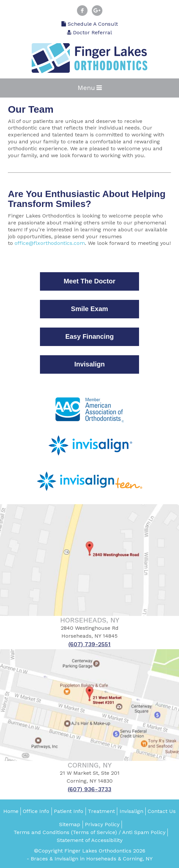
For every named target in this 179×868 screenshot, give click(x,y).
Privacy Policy (102, 824)
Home (11, 811)
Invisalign (131, 811)
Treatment (101, 811)
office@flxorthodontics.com (50, 243)
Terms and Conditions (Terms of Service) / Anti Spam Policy (89, 832)
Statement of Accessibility (90, 840)
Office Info (36, 811)
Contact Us (162, 811)
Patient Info (69, 811)
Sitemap (70, 824)
